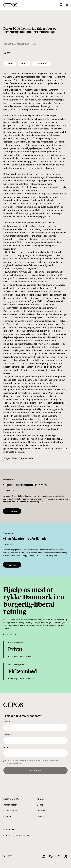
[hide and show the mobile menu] (67, 5)
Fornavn (7, 722)
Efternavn (8, 735)
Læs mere (12, 511)
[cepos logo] (13, 705)
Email (6, 747)
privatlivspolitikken (14, 763)
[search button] (61, 5)
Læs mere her (10, 634)
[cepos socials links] (43, 856)
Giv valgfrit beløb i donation (21, 656)
